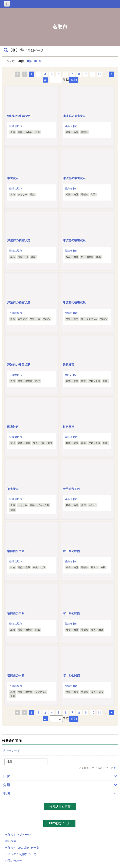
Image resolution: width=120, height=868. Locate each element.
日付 (7, 776)
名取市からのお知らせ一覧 (22, 848)
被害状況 (14, 178)
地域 (7, 793)
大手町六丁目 (71, 489)
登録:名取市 (16, 126)
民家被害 (68, 365)
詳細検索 (11, 841)
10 (93, 74)
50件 (29, 61)
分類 (7, 785)
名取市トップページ (18, 835)
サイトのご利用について (21, 854)
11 (99, 74)
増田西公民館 (16, 551)
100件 (37, 61)
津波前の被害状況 (19, 116)
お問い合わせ (13, 861)
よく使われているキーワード (96, 768)
